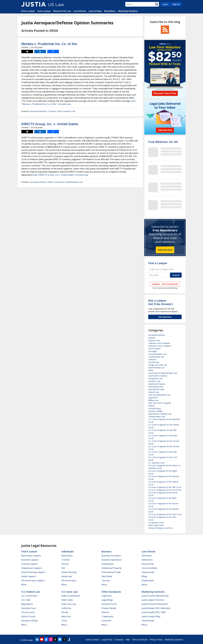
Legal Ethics (153, 398)
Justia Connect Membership (155, 596)
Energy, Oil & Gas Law (158, 365)
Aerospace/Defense (39, 111)
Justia (30, 640)
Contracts (52, 111)
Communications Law (157, 354)
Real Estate (107, 576)
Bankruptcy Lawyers (31, 556)
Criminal (65, 560)
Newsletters (110, 11)
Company (119, 640)
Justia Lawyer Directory (153, 600)
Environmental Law (156, 368)
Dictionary (147, 556)
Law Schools (80, 11)
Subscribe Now (165, 250)
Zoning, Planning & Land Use (160, 528)
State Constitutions (71, 596)
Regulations (27, 604)
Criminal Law (154, 362)
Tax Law (106, 580)
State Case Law (69, 604)
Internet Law (154, 392)
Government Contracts (158, 376)
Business (106, 551)
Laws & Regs (95, 11)
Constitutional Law (156, 357)
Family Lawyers (29, 576)
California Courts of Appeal (160, 346)
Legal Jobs (107, 596)
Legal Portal (107, 640)
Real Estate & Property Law (160, 414)
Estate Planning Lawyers (33, 572)
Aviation (152, 338)
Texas (64, 621)
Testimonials (148, 621)
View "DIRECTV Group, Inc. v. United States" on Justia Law (60, 175)
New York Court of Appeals (160, 403)
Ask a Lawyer (44, 11)
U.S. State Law (70, 592)
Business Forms (109, 604)
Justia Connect (92, 640)
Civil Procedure (154, 349)
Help (128, 640)
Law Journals (148, 572)
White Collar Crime (156, 525)
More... (24, 585)
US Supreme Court (156, 523)
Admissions (147, 560)
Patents (151, 406)
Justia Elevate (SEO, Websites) (156, 608)
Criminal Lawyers (30, 564)
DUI (63, 568)
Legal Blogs (107, 600)
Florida (65, 612)
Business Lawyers (30, 560)
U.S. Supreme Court (156, 463)
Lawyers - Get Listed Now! (165, 284)
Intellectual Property (157, 384)
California (66, 608)
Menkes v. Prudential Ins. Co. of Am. (50, 44)
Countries (106, 621)
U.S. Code (26, 600)
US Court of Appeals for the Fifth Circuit (165, 487)
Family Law (67, 576)
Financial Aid (148, 564)
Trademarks (107, 616)
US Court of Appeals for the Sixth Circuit (165, 514)
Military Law (153, 400)
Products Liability (155, 411)
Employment (108, 564)
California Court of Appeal (159, 343)
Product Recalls (109, 608)
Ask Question (165, 317)
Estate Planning (69, 572)
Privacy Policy (156, 640)
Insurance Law (69, 111)
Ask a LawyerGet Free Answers (161, 302)
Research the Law (62, 11)
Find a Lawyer (28, 11)
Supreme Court (29, 608)
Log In (165, 4)
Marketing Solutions (128, 11)
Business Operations (112, 560)
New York (66, 616)
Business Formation (111, 556)
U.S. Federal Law (31, 592)
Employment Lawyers (32, 568)
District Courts (28, 616)
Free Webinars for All (163, 142)
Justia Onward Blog (151, 616)
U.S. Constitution (29, 596)
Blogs (144, 576)
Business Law (154, 340)
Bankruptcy (67, 556)
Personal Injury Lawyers (33, 580)
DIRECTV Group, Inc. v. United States (50, 124)
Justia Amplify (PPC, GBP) (154, 612)
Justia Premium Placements (155, 604)
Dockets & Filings (30, 621)
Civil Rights (153, 351)
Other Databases (111, 592)
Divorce (65, 564)
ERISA (60, 111)
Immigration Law (155, 378)
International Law (156, 387)
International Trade (156, 389)
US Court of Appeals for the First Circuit (165, 490)
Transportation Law (157, 417)
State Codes (67, 600)
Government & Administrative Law (68, 182)
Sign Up (176, 4)
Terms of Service (140, 640)
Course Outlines (149, 568)
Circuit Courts (28, 612)
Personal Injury (155, 408)
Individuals (68, 551)
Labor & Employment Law (159, 395)
